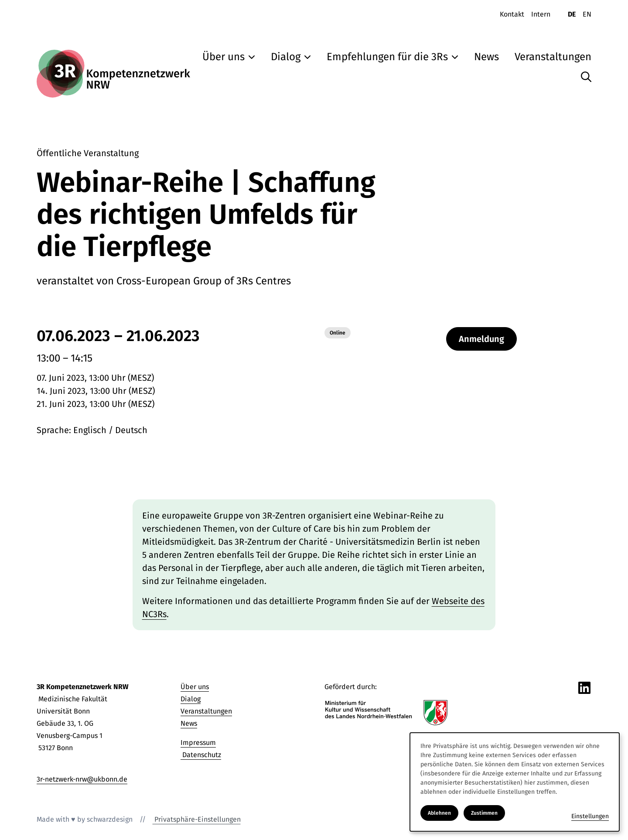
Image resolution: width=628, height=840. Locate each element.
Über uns (195, 687)
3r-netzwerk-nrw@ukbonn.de (82, 779)
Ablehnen (439, 813)
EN (587, 14)
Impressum (198, 743)
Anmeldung (481, 339)
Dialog (191, 699)
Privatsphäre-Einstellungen (197, 819)
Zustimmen (484, 813)
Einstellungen (590, 816)
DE (572, 14)
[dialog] (515, 782)
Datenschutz (201, 755)
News (189, 723)
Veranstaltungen (206, 711)
